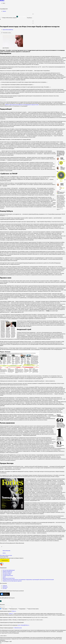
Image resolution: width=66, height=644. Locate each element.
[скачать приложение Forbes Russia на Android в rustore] (5, 593)
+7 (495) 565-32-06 (17, 626)
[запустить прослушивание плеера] (33, 14)
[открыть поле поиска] (3, 6)
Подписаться (5, 559)
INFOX (5, 634)
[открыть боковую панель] (1, 6)
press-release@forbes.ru (23, 623)
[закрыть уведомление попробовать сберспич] (1, 17)
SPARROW (3, 634)
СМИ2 (1, 634)
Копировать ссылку (6, 33)
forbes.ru (14, 610)
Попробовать (29, 18)
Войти (4, 3)
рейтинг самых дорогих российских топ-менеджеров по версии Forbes (22, 105)
